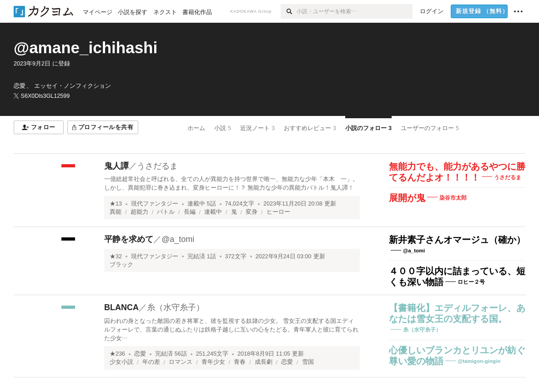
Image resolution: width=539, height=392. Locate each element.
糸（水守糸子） (176, 307)
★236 (117, 354)
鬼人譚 (116, 166)
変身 (252, 212)
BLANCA (121, 307)
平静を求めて (129, 239)
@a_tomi (178, 239)
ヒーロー (278, 212)
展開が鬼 (407, 198)
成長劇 (264, 362)
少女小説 (121, 362)
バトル (166, 212)
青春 (240, 362)
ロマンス (181, 362)
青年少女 (213, 362)
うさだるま (157, 166)
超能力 (139, 212)
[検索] (289, 11)
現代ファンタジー (155, 204)
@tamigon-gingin (479, 361)
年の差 (151, 362)
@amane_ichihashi (86, 48)
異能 (116, 212)
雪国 (308, 362)
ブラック (121, 265)
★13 (116, 204)
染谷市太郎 (453, 198)
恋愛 (140, 354)
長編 (190, 212)
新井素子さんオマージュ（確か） (457, 240)
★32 (116, 256)
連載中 (213, 212)
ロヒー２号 (471, 282)
